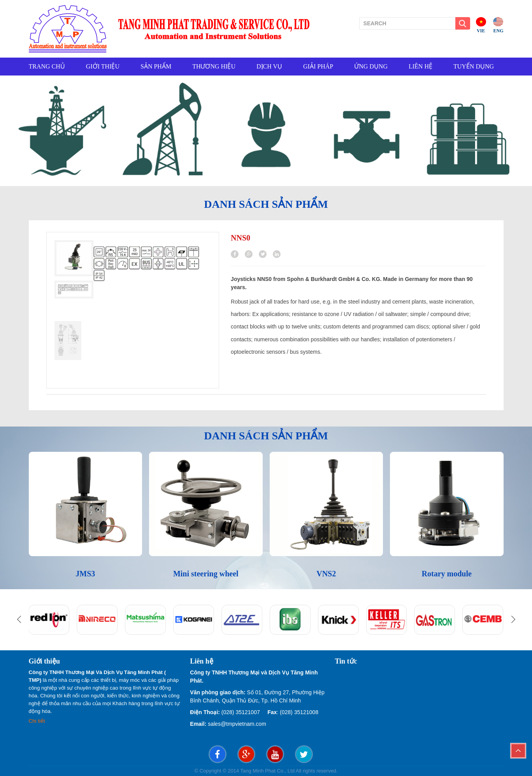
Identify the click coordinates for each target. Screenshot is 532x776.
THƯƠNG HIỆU (214, 66)
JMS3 (85, 574)
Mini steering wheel (206, 574)
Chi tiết (38, 721)
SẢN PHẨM (156, 66)
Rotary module (447, 574)
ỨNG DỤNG (371, 66)
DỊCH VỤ (269, 66)
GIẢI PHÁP (318, 66)
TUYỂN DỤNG (474, 66)
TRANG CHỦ (47, 66)
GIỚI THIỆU (103, 66)
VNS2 (326, 574)
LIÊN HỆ (421, 66)
